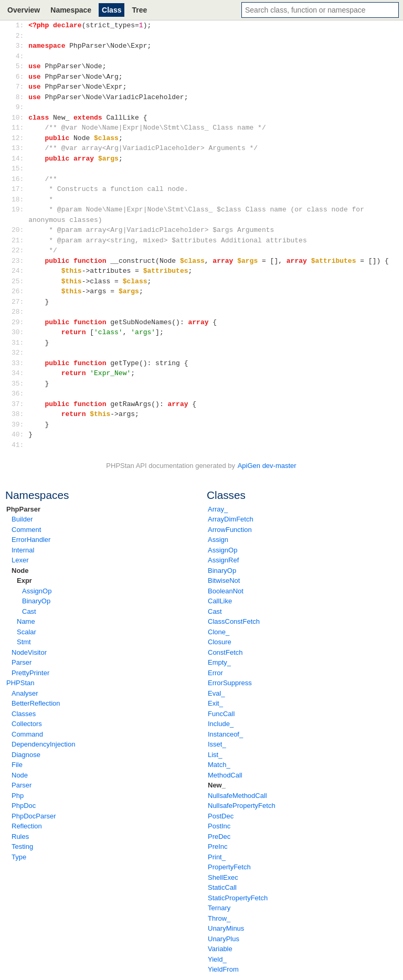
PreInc (218, 846)
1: (20, 25)
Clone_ (219, 632)
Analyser (25, 693)
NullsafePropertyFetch (242, 806)
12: (20, 138)
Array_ (218, 509)
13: (20, 148)
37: (20, 404)
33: (20, 363)
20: (20, 230)
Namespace (71, 10)
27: (20, 302)
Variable (220, 949)
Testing (22, 846)
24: (20, 271)
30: (20, 332)
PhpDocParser (34, 816)
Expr (24, 580)
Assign (218, 540)
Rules (20, 837)
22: (20, 250)
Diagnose (26, 755)
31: (20, 343)
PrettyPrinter (30, 673)
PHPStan (20, 683)
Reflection (27, 826)
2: (20, 36)
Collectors (27, 724)
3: (20, 46)
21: (20, 240)
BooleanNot (226, 591)
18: (20, 199)
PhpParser (23, 509)
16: (20, 179)
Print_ (217, 857)
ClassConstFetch (234, 621)
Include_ (221, 724)
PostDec (221, 816)
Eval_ (216, 693)
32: (20, 353)
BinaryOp (36, 601)
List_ (215, 755)
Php (18, 796)
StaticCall (222, 887)
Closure (220, 642)
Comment (26, 530)
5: (20, 66)
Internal (23, 550)
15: (20, 168)
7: (20, 87)
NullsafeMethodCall (237, 796)
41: (20, 445)
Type (19, 857)
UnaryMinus (226, 928)
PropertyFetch (229, 867)
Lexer (20, 560)
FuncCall (221, 714)
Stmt (24, 642)
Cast (29, 611)
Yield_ (217, 959)
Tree (139, 10)
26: (20, 291)
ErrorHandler (31, 540)
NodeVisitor (29, 652)
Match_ (219, 765)
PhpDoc (24, 806)
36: (20, 393)
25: (20, 281)
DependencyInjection (43, 744)
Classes (24, 714)
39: (20, 424)
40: (20, 434)
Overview (24, 10)
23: (20, 261)
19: (20, 209)
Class (112, 10)
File (17, 765)
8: (20, 97)
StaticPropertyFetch (238, 898)
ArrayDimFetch (231, 519)
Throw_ (219, 918)
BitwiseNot (224, 580)
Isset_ (217, 744)
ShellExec (223, 877)
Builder (22, 519)
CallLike (220, 601)
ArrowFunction (230, 530)
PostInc (219, 826)
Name (26, 621)
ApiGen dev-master (267, 466)
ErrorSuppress (230, 683)
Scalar (26, 632)
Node (20, 571)
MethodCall (225, 775)
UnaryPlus (224, 939)
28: (20, 312)
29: (20, 322)
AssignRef (223, 560)
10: (20, 118)
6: (20, 77)
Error (215, 673)
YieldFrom (223, 969)
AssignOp (37, 591)
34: (20, 373)
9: (20, 107)
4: (20, 56)
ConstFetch (225, 652)
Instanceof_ (225, 734)
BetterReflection (36, 703)
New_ (217, 785)
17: (20, 189)
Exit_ (215, 703)
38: (20, 414)
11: (20, 127)
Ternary (219, 908)
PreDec (219, 837)
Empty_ (219, 662)
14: (20, 158)
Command (27, 734)
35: (20, 384)
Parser (22, 662)
